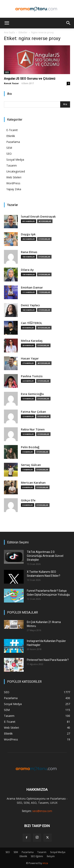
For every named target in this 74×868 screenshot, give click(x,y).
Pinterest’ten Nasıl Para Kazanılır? (48, 660)
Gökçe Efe (28, 500)
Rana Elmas (29, 252)
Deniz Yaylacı (30, 305)
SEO (7, 72)
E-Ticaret (12, 130)
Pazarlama (13, 142)
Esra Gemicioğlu (32, 394)
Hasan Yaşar (30, 358)
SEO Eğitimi (37, 856)
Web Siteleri (14, 177)
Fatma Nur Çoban (33, 412)
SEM (9, 148)
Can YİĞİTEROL (32, 323)
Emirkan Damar (32, 287)
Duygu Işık (28, 234)
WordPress (13, 183)
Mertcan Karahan (33, 483)
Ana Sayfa (9, 32)
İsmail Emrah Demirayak (38, 217)
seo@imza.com (42, 811)
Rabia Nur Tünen (33, 429)
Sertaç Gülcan (31, 465)
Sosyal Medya (15, 160)
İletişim (51, 856)
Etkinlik (11, 136)
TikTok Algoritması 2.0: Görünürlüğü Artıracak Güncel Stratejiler (45, 556)
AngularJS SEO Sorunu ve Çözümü (30, 79)
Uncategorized (16, 171)
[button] (7, 23)
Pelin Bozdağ (30, 447)
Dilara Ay (27, 270)
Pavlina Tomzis (32, 376)
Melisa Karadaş (32, 341)
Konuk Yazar (11, 83)
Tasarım (12, 165)
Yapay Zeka (14, 189)
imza (45, 863)
